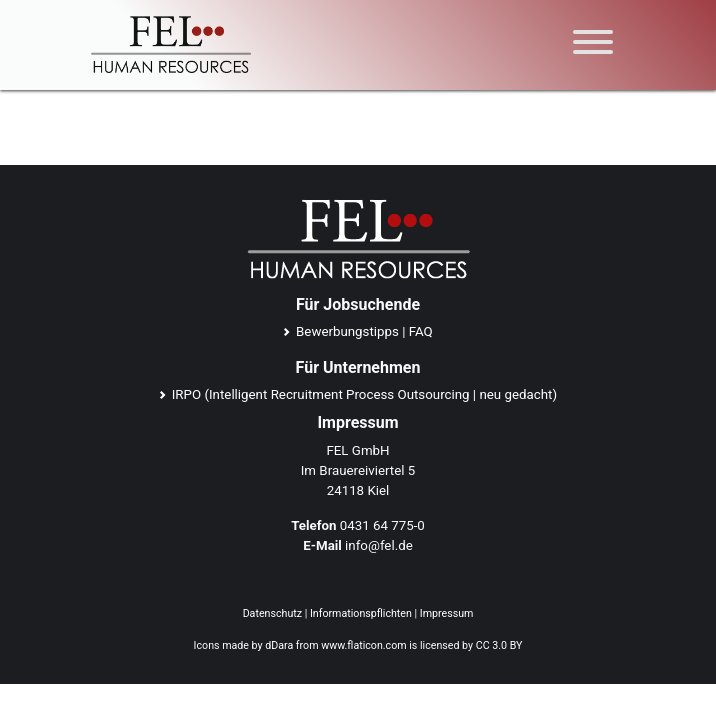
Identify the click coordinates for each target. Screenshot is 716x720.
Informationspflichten (361, 613)
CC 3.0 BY (499, 645)
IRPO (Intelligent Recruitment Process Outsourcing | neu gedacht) (364, 394)
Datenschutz (272, 613)
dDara (279, 645)
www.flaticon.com (363, 645)
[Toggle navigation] (593, 45)
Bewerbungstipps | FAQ (364, 331)
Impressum (447, 613)
